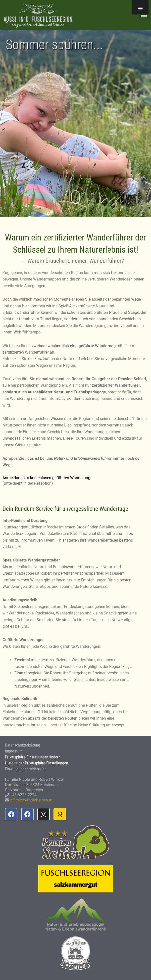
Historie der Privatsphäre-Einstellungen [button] (37, 763)
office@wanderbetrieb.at (31, 800)
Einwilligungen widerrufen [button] (26, 769)
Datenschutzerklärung (23, 745)
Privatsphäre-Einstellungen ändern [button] (33, 757)
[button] (144, 15)
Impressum (14, 751)
